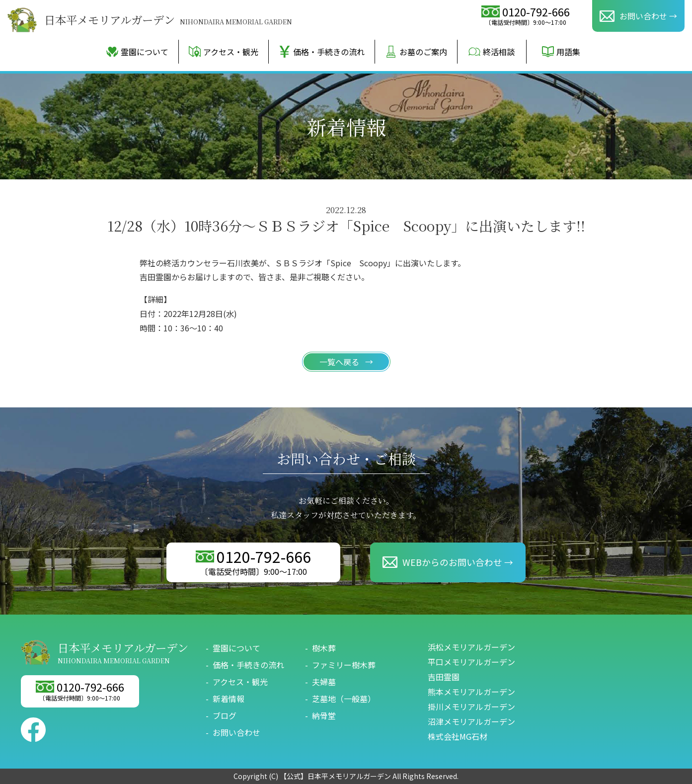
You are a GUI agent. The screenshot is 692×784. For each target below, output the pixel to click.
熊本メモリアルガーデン (471, 692)
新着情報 (229, 699)
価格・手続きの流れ (322, 52)
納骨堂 (324, 715)
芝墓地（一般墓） (344, 699)
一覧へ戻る (340, 362)
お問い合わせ (236, 732)
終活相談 (492, 52)
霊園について (137, 52)
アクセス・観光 (224, 52)
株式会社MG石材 (458, 736)
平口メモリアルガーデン (471, 662)
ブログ (225, 715)
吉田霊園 (444, 677)
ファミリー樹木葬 (344, 665)
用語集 (561, 52)
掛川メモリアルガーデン (471, 706)
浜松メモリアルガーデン (471, 647)
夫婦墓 (324, 682)
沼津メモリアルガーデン (471, 721)
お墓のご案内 (416, 52)
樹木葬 (324, 648)
